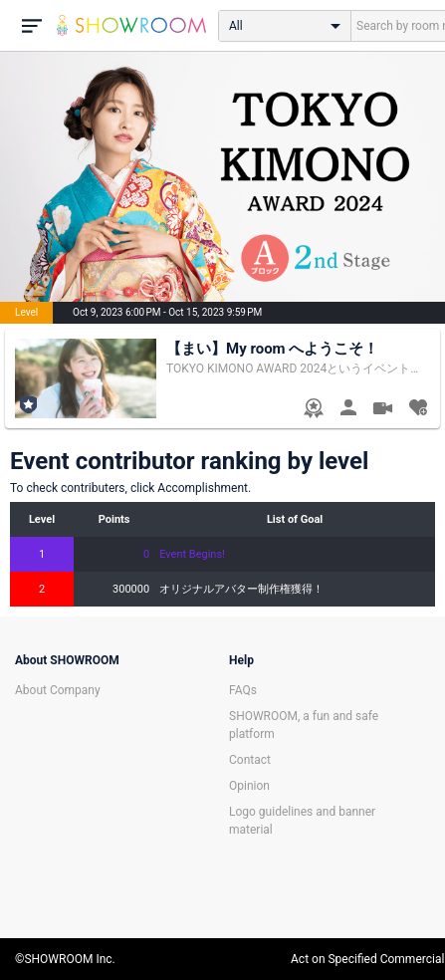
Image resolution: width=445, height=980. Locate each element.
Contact (250, 760)
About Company (58, 690)
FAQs (243, 690)
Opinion (249, 786)
